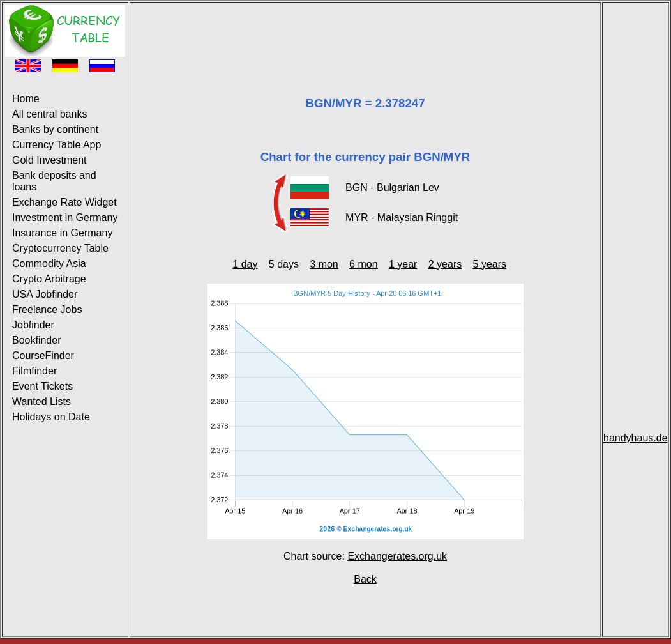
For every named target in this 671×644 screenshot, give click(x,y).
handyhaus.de (636, 438)
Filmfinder (34, 371)
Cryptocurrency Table (60, 248)
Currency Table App (57, 145)
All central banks (49, 114)
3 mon (324, 264)
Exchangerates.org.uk (397, 556)
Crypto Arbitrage (49, 279)
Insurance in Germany (62, 233)
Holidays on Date (51, 417)
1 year (403, 264)
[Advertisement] (365, 34)
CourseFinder (43, 356)
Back (365, 579)
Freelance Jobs (47, 310)
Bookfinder (37, 340)
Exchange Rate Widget (64, 202)
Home (26, 99)
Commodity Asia (49, 264)
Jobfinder (33, 325)
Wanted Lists (41, 402)
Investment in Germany (65, 218)
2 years (445, 264)
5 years (490, 264)
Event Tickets (42, 386)
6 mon (363, 264)
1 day (245, 264)
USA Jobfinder (45, 294)
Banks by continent (55, 129)
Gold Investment (49, 160)
